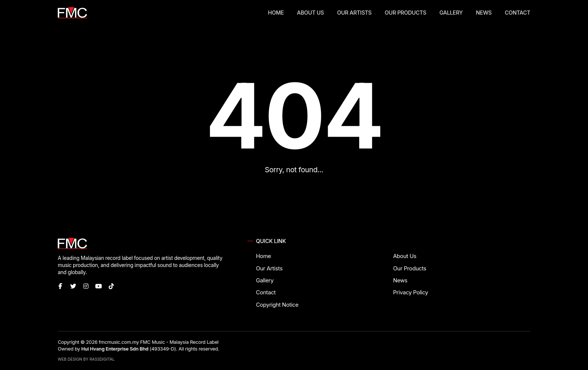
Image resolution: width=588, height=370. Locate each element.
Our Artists (354, 13)
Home (276, 13)
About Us (310, 13)
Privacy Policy (410, 292)
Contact (517, 13)
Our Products (406, 13)
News (484, 13)
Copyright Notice (277, 305)
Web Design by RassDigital (86, 359)
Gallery (451, 13)
